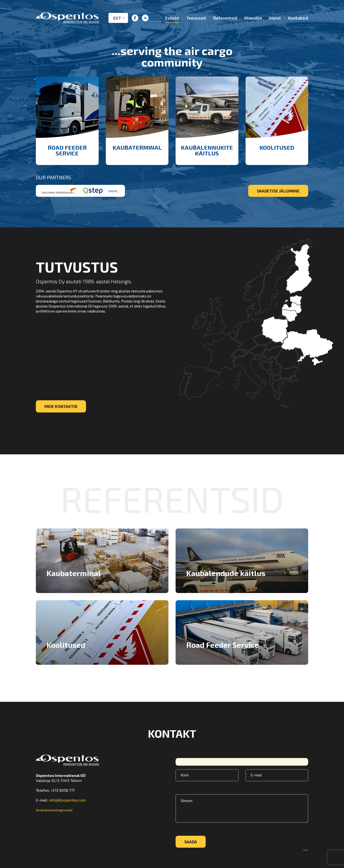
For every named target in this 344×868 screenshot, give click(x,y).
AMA (306, 850)
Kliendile (253, 18)
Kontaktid (298, 18)
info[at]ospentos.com (67, 800)
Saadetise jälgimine (278, 191)
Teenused (196, 18)
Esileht (172, 18)
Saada (191, 842)
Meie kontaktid (61, 406)
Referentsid (225, 18)
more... (114, 191)
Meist (275, 18)
